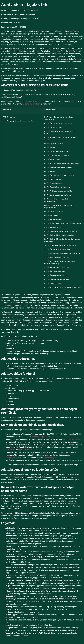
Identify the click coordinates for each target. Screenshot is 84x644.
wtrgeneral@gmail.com (32, 104)
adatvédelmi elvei (25, 450)
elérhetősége (50, 458)
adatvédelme (10, 450)
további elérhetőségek (71, 439)
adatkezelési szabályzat (15, 458)
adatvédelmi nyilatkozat (41, 437)
